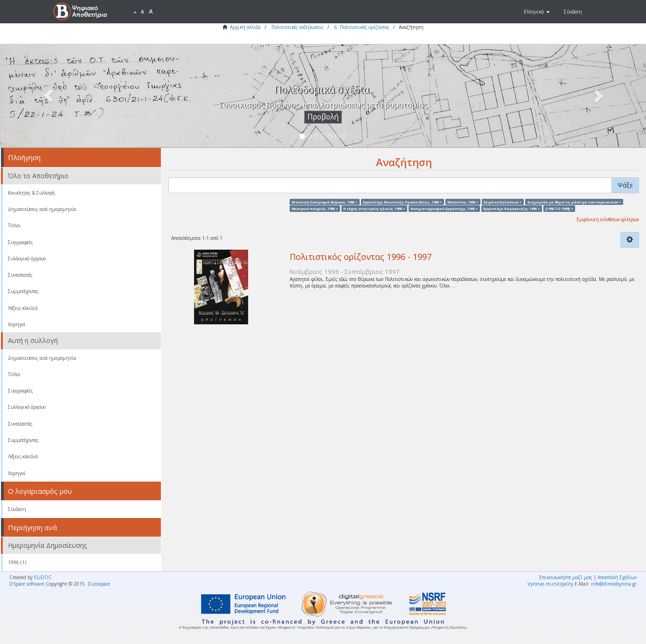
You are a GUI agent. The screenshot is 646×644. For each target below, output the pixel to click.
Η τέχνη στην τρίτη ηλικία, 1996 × (374, 208)
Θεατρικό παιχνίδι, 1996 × (315, 208)
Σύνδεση (17, 509)
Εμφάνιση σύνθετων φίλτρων (608, 219)
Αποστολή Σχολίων (617, 577)
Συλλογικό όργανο (27, 259)
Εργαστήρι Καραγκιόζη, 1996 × (511, 208)
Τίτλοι (14, 225)
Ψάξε (625, 185)
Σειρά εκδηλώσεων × (503, 202)
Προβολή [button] (323, 117)
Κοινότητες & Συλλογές (32, 193)
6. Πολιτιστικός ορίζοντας (362, 27)
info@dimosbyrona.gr (614, 584)
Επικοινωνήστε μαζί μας (566, 577)
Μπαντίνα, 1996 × (463, 202)
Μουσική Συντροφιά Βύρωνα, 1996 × (324, 202)
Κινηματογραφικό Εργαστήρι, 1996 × (444, 208)
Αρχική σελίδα (245, 27)
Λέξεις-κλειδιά (23, 308)
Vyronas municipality (550, 584)
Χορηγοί (17, 324)
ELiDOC (43, 577)
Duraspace (99, 584)
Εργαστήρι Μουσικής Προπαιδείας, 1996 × (402, 202)
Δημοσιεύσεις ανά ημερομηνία (42, 209)
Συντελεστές (20, 275)
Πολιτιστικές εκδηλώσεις (298, 27)
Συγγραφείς (21, 242)
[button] (537, 12)
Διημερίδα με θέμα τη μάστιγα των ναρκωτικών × (574, 202)
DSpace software (27, 584)
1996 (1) (17, 562)
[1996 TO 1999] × (559, 208)
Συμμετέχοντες (23, 291)
